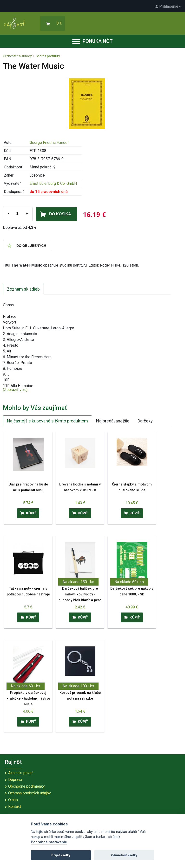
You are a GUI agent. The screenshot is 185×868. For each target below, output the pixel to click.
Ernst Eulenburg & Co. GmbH (53, 183)
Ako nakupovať (21, 773)
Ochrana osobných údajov (30, 793)
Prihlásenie (168, 6)
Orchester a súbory (17, 56)
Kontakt (15, 807)
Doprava (15, 780)
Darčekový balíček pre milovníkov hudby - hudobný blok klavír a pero (80, 594)
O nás (13, 800)
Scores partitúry (48, 56)
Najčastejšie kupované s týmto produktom (47, 421)
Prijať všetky (61, 855)
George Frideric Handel (49, 143)
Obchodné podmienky (26, 786)
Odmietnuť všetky (124, 855)
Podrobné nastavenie (49, 842)
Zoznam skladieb (23, 289)
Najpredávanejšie (113, 421)
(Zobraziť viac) (15, 390)
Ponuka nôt (92, 41)
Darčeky (145, 421)
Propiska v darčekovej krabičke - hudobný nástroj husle (28, 699)
